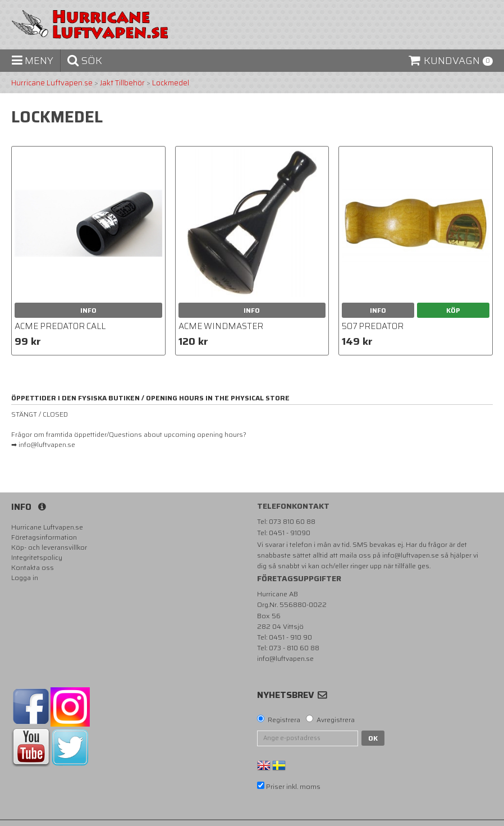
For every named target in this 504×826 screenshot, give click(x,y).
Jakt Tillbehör (122, 83)
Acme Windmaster (221, 326)
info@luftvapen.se (411, 555)
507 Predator (373, 326)
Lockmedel (171, 83)
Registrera (284, 720)
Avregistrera (336, 720)
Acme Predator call (60, 326)
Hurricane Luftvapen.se (52, 83)
